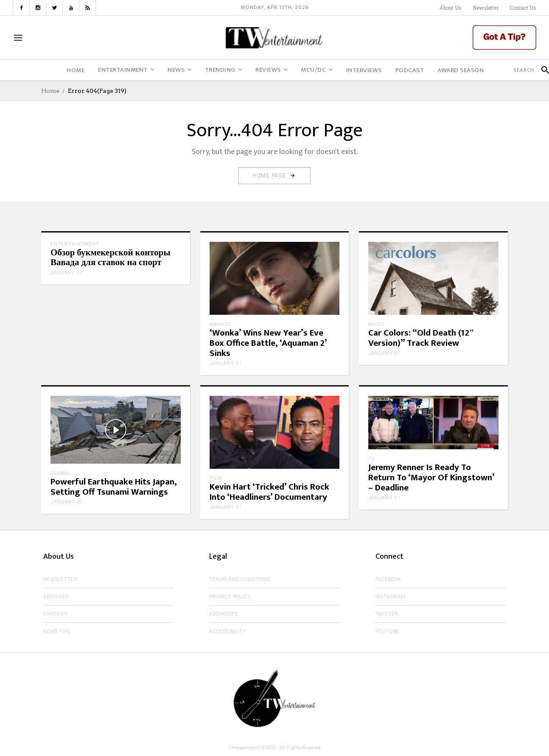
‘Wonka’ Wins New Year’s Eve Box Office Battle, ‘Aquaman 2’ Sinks (268, 343)
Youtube (388, 631)
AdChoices (223, 614)
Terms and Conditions (240, 579)
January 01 (226, 363)
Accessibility (227, 631)
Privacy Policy (230, 597)
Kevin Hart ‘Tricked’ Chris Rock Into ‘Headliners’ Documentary (269, 492)
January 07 (67, 273)
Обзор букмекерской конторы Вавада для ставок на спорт (111, 258)
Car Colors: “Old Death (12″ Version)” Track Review (421, 338)
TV (372, 459)
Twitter (387, 614)
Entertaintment (75, 244)
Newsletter (486, 8)
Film (216, 478)
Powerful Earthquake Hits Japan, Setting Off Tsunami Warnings (114, 487)
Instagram (391, 597)
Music (377, 324)
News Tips (57, 631)
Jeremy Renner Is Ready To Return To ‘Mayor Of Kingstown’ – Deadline (431, 477)
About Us (451, 8)
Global (60, 473)
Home (50, 91)
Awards (220, 324)
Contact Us (523, 8)
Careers (55, 614)
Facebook (388, 579)
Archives (56, 597)
